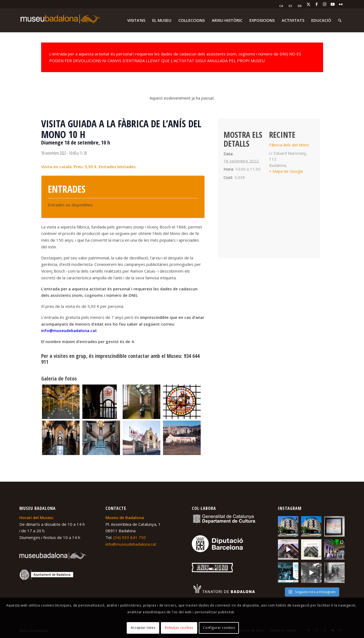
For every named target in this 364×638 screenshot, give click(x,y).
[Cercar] (340, 20)
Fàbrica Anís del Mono (289, 145)
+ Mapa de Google (286, 171)
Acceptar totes (143, 628)
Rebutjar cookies (179, 628)
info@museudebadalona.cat (69, 330)
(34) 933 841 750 (130, 537)
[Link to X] (309, 4)
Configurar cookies (219, 628)
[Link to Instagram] (325, 4)
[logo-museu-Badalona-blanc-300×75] (60, 20)
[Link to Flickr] (341, 4)
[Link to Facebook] (317, 4)
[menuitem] (281, 6)
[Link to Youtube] (333, 4)
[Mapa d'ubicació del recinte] (269, 222)
